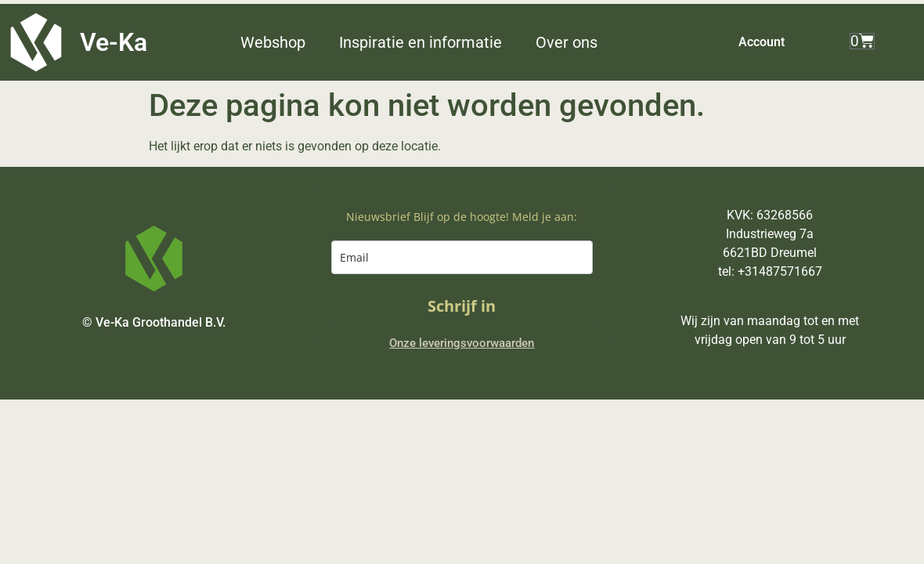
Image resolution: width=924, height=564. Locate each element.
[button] (282, 42)
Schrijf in (462, 306)
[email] (462, 257)
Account (762, 42)
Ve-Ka (114, 42)
